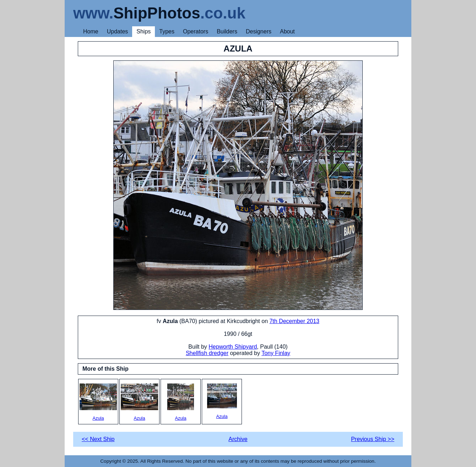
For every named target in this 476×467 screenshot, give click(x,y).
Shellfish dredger (207, 353)
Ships (144, 31)
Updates (118, 31)
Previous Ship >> (373, 439)
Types (167, 31)
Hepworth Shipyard (233, 347)
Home (91, 31)
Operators (196, 31)
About (287, 31)
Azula (98, 402)
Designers (259, 31)
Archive (238, 439)
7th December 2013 (294, 321)
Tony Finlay (276, 353)
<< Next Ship (98, 439)
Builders (227, 31)
